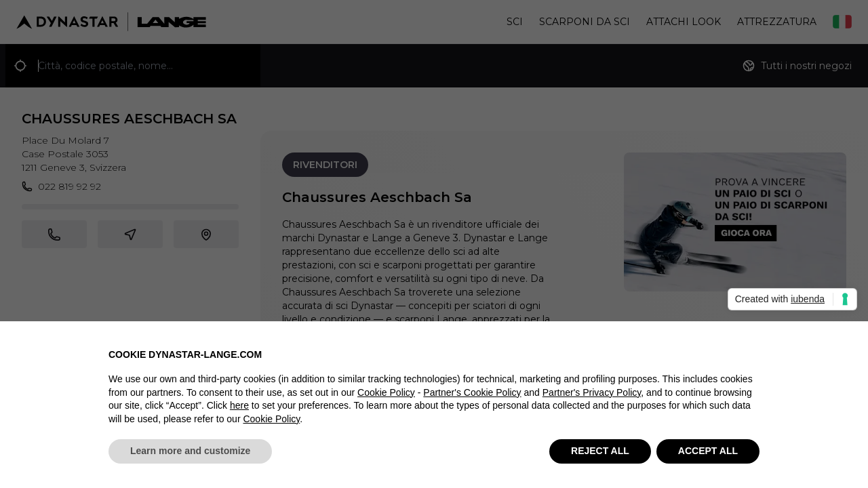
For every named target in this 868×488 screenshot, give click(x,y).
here (239, 406)
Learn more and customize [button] (190, 451)
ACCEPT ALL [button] (708, 451)
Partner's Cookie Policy (472, 392)
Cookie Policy (386, 392)
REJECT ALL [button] (600, 451)
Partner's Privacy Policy (592, 392)
